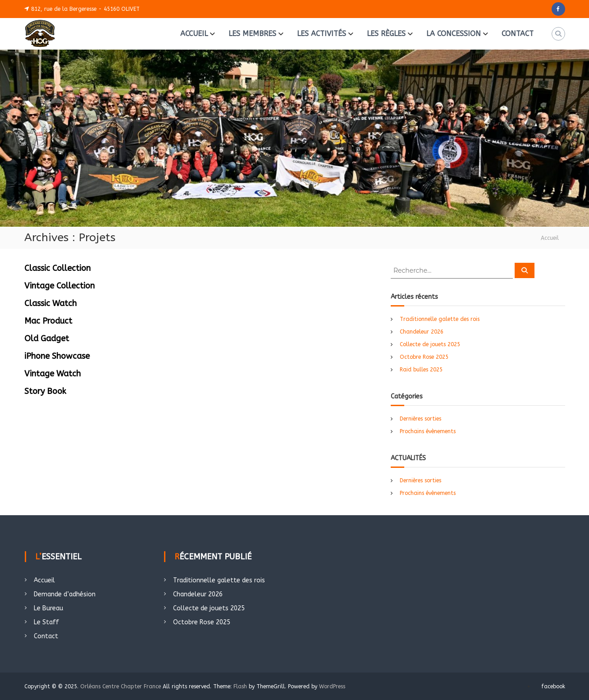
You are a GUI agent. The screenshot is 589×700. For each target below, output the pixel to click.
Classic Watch (50, 303)
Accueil (44, 580)
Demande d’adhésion (65, 594)
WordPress (332, 686)
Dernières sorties (420, 419)
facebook (553, 686)
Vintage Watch (53, 374)
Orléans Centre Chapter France (121, 686)
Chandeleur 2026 (422, 332)
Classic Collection (57, 268)
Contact (46, 636)
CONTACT (518, 34)
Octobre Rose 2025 (424, 357)
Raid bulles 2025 (421, 370)
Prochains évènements (428, 431)
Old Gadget (47, 339)
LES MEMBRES (252, 34)
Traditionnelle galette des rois (440, 319)
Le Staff (46, 622)
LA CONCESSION (454, 34)
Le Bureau (48, 608)
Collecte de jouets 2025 (430, 344)
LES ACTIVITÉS (322, 34)
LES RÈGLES (386, 34)
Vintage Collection (59, 286)
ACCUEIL (194, 34)
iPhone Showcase (57, 356)
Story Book (45, 391)
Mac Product (48, 321)
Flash (240, 686)
